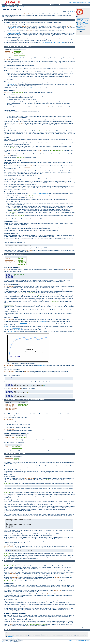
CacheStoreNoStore (19, 216)
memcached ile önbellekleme (12, 370)
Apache (4, 7)
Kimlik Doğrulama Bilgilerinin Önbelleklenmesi (17, 433)
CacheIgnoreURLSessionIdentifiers (36, 624)
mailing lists (10, 636)
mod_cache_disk (16, 14)
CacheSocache (21, 264)
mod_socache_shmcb (10, 410)
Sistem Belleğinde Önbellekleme (13, 500)
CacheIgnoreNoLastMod (13, 209)
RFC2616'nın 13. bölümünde (36, 88)
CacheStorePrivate (12, 213)
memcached (49, 373)
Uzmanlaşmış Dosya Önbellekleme (82, 27)
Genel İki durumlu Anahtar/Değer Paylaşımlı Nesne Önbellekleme (83, 24)
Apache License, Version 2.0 (8, 642)
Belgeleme (16, 7)
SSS (79, 3)
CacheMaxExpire (20, 158)
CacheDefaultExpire (10, 148)
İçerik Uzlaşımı (61, 43)
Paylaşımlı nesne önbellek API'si (14, 33)
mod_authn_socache (10, 404)
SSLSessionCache (22, 406)
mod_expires (8, 155)
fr (72, 12)
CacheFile (17, 458)
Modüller (71, 3)
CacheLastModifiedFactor (56, 150)
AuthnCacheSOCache (23, 404)
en (70, 12)
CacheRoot (20, 260)
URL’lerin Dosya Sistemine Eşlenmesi (48, 43)
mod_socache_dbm (9, 406)
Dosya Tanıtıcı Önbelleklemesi (12, 470)
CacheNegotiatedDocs (20, 55)
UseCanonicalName (19, 54)
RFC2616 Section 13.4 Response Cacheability (39, 194)
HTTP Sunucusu (10, 7)
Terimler (83, 3)
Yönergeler (75, 3)
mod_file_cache (25, 14)
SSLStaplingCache (22, 407)
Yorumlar (79, 33)
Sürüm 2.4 (22, 7)
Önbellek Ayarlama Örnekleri (83, 21)
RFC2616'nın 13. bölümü (13, 28)
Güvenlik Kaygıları (81, 29)
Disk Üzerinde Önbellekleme (12, 267)
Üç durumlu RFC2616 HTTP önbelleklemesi (83, 19)
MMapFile (16, 459)
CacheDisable (18, 52)
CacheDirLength (22, 263)
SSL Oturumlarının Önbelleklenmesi (14, 443)
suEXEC (50, 595)
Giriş (78, 16)
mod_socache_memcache (11, 263)
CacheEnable (17, 51)
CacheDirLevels (22, 261)
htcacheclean (38, 14)
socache (53, 414)
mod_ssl (7, 411)
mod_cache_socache (10, 261)
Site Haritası (87, 3)
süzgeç (51, 120)
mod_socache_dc (9, 407)
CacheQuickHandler (19, 92)
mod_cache (9, 14)
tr (74, 12)
